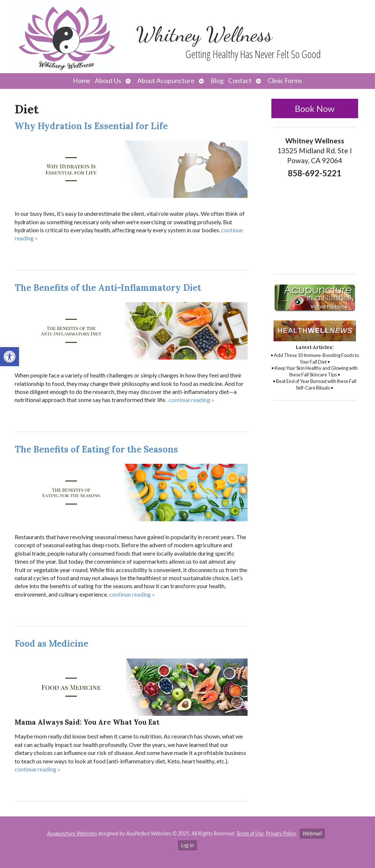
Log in (187, 845)
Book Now (315, 108)
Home (82, 81)
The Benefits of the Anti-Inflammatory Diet (108, 288)
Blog (217, 81)
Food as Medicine (51, 644)
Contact (240, 81)
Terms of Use (250, 833)
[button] (10, 357)
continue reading (191, 400)
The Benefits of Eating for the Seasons (96, 449)
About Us (108, 81)
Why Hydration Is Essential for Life (91, 126)
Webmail (312, 833)
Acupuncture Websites (72, 833)
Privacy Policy (281, 833)
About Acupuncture (166, 81)
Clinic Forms (285, 81)
